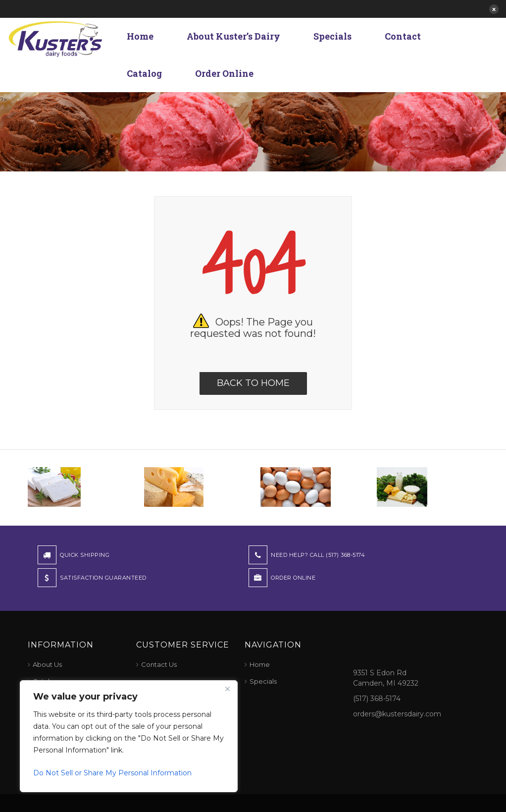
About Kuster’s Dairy (233, 36)
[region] (129, 736)
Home (140, 36)
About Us (47, 664)
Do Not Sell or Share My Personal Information (112, 773)
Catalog (144, 73)
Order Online (224, 73)
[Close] (227, 689)
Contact (403, 36)
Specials (332, 36)
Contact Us (159, 664)
